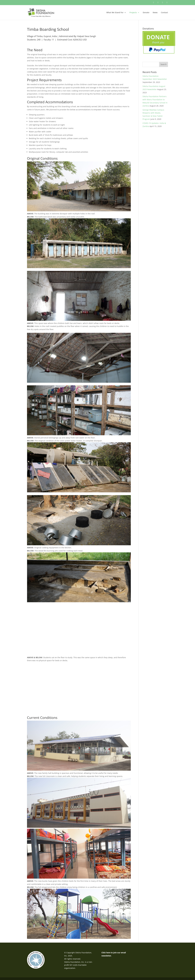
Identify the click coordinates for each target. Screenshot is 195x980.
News (155, 13)
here (108, 953)
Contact (164, 13)
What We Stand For (115, 13)
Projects (133, 13)
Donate (146, 13)
